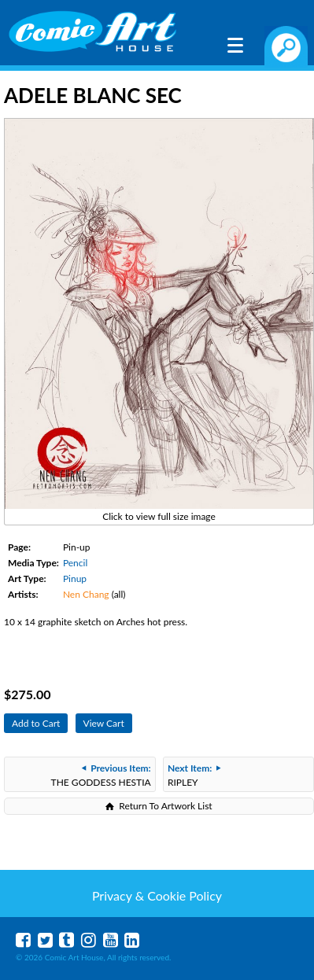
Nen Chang (86, 594)
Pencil (75, 563)
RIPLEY (194, 775)
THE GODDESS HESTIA (101, 775)
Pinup (75, 578)
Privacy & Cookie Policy (157, 895)
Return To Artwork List (165, 806)
